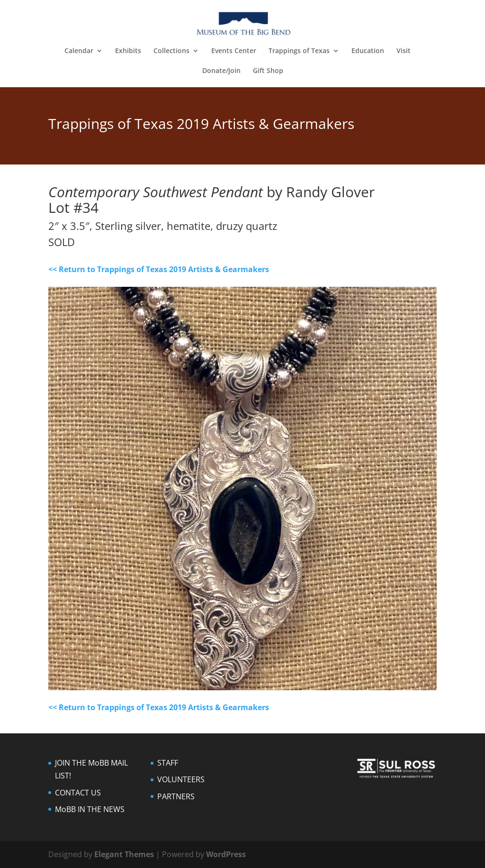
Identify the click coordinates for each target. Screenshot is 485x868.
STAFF (168, 763)
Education (368, 51)
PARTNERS (176, 796)
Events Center (234, 51)
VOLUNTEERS (181, 779)
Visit (404, 51)
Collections (171, 51)
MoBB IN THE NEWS (90, 809)
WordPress (226, 854)
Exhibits (128, 51)
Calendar (79, 51)
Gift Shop (268, 71)
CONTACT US (78, 793)
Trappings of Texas (299, 51)
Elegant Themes (124, 854)
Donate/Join (221, 71)
